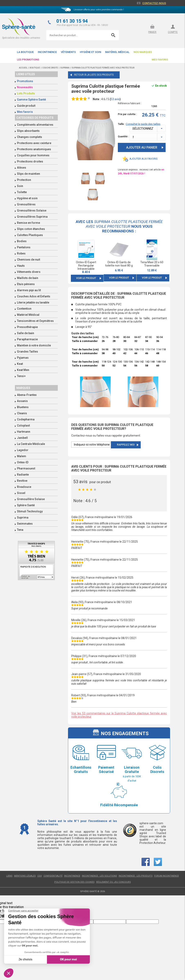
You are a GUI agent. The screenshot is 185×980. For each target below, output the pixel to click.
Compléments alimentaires (35, 125)
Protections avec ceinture (34, 143)
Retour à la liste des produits (94, 75)
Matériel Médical (117, 52)
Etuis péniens (26, 284)
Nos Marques (143, 52)
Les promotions (28, 60)
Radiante (23, 475)
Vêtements (68, 52)
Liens (9, 876)
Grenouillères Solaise (32, 211)
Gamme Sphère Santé (31, 100)
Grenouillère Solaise (31, 499)
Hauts (21, 266)
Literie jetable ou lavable (33, 302)
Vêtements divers (29, 272)
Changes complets (30, 137)
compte (173, 32)
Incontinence (47, 52)
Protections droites (30, 161)
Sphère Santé (26, 505)
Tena (20, 530)
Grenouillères (26, 204)
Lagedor (23, 450)
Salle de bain (26, 333)
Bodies (22, 241)
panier (152, 32)
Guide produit (26, 106)
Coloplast (23, 426)
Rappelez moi (126, 445)
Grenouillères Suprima (32, 217)
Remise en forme (28, 223)
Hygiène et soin (90, 52)
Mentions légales (25, 876)
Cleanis (22, 413)
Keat (20, 364)
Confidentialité (53, 876)
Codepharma (26, 419)
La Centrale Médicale (31, 444)
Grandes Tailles (27, 352)
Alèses (22, 168)
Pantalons (24, 247)
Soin (20, 186)
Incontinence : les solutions (99, 876)
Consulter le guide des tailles (143, 124)
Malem (22, 456)
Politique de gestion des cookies (74, 882)
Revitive (22, 481)
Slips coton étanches (31, 229)
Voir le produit (86, 278)
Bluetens (23, 407)
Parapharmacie (27, 339)
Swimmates (25, 524)
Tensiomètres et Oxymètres (35, 321)
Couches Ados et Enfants (34, 296)
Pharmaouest (26, 468)
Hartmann (24, 432)
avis (115, 99)
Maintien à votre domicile (34, 345)
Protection (24, 180)
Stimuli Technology (30, 511)
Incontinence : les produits (136, 876)
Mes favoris (160, 60)
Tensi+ (21, 376)
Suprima (23, 517)
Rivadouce (24, 487)
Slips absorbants (28, 131)
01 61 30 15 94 (72, 21)
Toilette (22, 192)
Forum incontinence (167, 876)
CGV (40, 876)
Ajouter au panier (142, 147)
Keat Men (23, 370)
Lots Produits (26, 93)
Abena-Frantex (27, 395)
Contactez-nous (154, 3)
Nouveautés (25, 87)
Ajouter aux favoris (144, 159)
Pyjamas (23, 358)
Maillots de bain (28, 278)
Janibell (22, 438)
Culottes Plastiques (30, 235)
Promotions (25, 81)
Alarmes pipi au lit (29, 290)
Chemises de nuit (28, 260)
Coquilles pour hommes (33, 155)
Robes (21, 253)
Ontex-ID (23, 462)
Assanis (22, 401)
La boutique (25, 52)
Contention (24, 309)
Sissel (21, 493)
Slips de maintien (28, 174)
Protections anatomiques (34, 149)
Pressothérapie (27, 327)
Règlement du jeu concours (114, 882)
